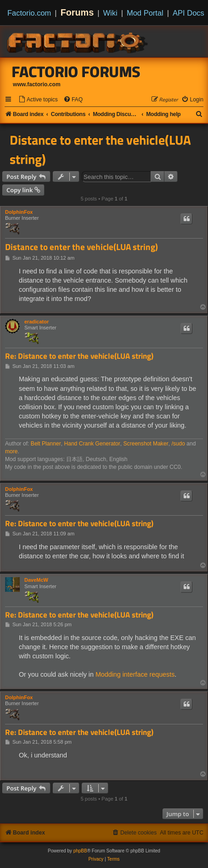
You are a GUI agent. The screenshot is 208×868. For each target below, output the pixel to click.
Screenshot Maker (146, 444)
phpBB (80, 851)
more (11, 451)
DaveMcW (36, 580)
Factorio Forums (76, 72)
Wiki (110, 13)
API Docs (188, 13)
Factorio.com (29, 13)
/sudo (178, 444)
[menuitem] (38, 100)
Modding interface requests (135, 674)
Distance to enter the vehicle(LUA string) (100, 150)
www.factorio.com (37, 84)
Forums (77, 12)
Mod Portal (145, 13)
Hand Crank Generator (92, 444)
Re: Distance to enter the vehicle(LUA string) (79, 356)
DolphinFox (19, 212)
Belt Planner (46, 444)
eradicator (37, 322)
